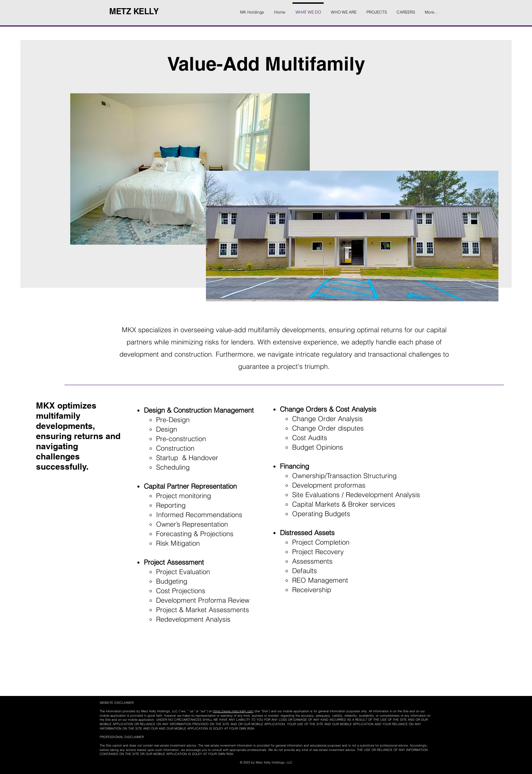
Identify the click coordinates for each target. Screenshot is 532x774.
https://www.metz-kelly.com (233, 711)
